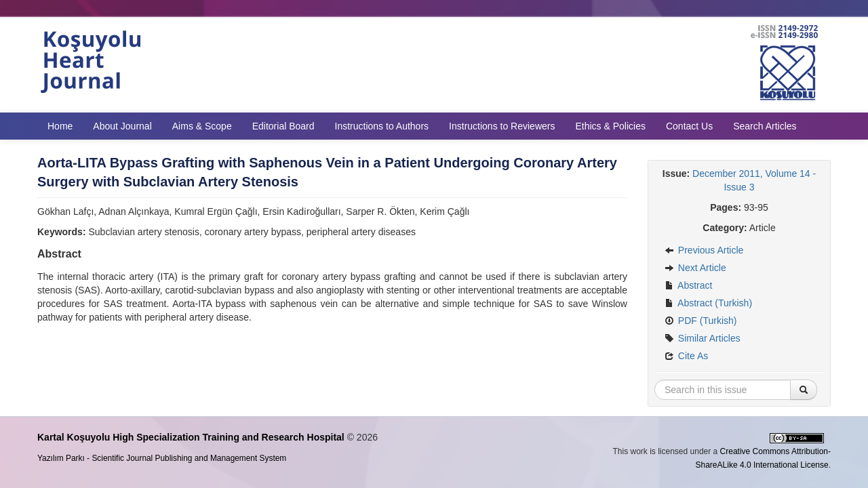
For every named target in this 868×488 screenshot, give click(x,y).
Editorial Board (283, 126)
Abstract (688, 285)
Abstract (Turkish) (708, 303)
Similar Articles (703, 338)
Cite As (686, 356)
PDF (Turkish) (701, 321)
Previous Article (704, 250)
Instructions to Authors (382, 126)
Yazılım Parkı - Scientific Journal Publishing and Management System (162, 458)
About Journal (122, 126)
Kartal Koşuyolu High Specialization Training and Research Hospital (191, 437)
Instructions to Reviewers (502, 126)
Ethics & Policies (610, 126)
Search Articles (765, 126)
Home (60, 126)
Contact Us (689, 126)
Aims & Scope (202, 126)
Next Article (695, 268)
